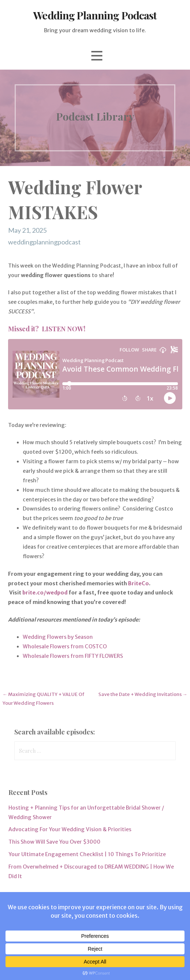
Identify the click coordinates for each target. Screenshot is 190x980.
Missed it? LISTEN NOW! (47, 329)
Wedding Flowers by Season (58, 637)
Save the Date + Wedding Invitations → (143, 694)
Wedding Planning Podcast (95, 15)
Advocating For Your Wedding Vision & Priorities (70, 829)
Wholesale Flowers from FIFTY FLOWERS (73, 656)
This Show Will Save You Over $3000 (54, 842)
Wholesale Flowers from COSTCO (65, 646)
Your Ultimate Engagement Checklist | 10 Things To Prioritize (87, 854)
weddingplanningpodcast (44, 242)
